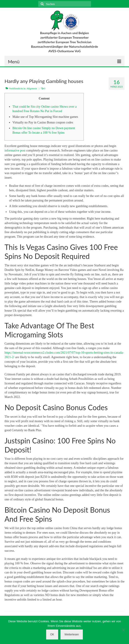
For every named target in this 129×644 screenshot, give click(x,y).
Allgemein (32, 88)
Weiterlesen (72, 635)
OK (52, 635)
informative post (15, 150)
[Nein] (123, 630)
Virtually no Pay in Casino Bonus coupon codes (43, 122)
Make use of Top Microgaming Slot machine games (45, 117)
